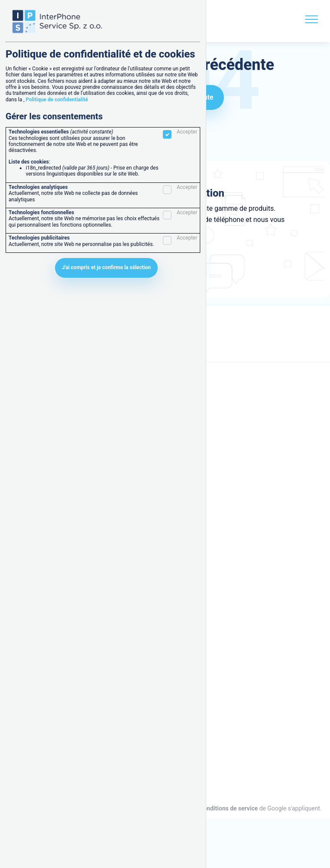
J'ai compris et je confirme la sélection (106, 267)
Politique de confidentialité (57, 100)
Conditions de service (229, 808)
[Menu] (312, 21)
